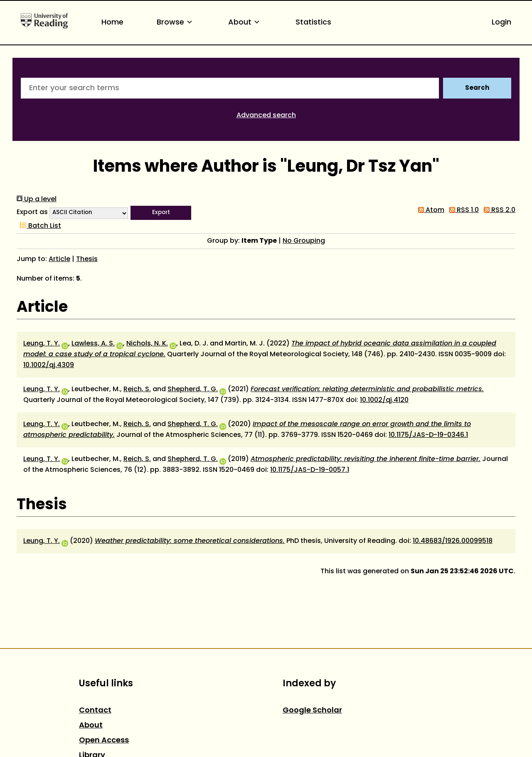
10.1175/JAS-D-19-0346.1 (428, 435)
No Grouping (304, 241)
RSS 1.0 (462, 210)
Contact (95, 711)
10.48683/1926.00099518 (453, 541)
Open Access (104, 741)
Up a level (37, 200)
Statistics (313, 23)
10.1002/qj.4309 (49, 365)
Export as (32, 212)
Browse (176, 23)
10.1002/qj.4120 (384, 400)
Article (59, 259)
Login (501, 23)
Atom (430, 210)
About (245, 23)
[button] (161, 213)
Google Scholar (312, 711)
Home (112, 23)
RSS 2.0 (498, 210)
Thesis (87, 259)
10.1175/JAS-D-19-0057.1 (310, 470)
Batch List (39, 226)
